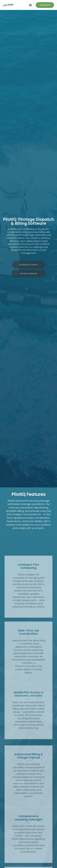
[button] (30, 5)
